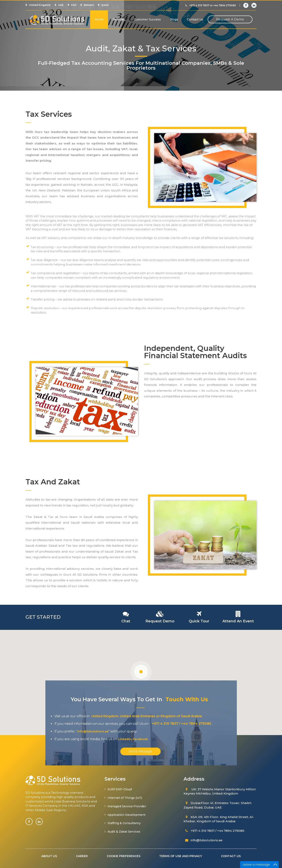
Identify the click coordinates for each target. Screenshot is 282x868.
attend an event (238, 621)
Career (82, 856)
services (119, 19)
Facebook (140, 739)
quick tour (199, 621)
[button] (141, 672)
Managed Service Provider (127, 806)
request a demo (230, 19)
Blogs (174, 19)
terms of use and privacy (181, 856)
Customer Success (147, 19)
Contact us (195, 19)
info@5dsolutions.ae (93, 731)
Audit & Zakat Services (124, 832)
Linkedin (125, 739)
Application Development (127, 815)
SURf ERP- (120, 789)
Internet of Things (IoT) (125, 798)
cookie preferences (124, 856)
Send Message (140, 751)
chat (126, 621)
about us (49, 856)
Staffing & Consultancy (124, 823)
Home (99, 19)
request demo (160, 621)
